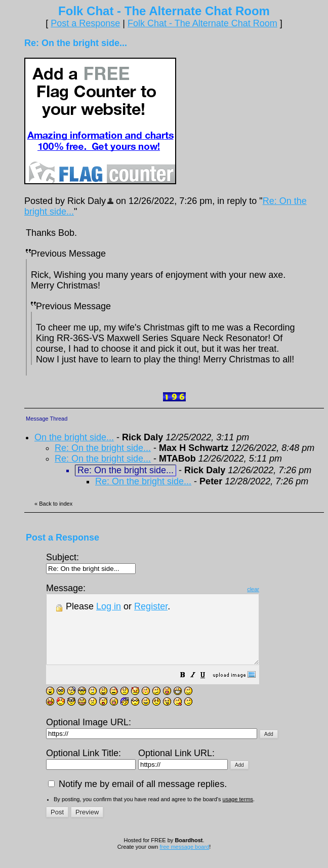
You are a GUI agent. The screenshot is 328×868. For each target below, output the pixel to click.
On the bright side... (74, 437)
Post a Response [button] (85, 23)
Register (151, 606)
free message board (184, 860)
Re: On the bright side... (103, 448)
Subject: (91, 563)
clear (278, 589)
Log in (109, 606)
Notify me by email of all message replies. (137, 798)
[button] (208, 689)
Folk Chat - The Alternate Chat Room (202, 23)
